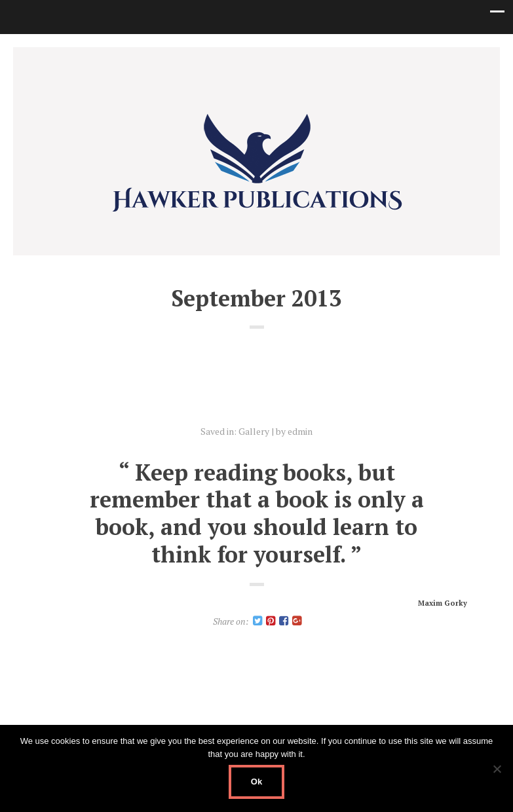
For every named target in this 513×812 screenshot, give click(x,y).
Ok (256, 782)
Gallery (254, 431)
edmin (300, 431)
